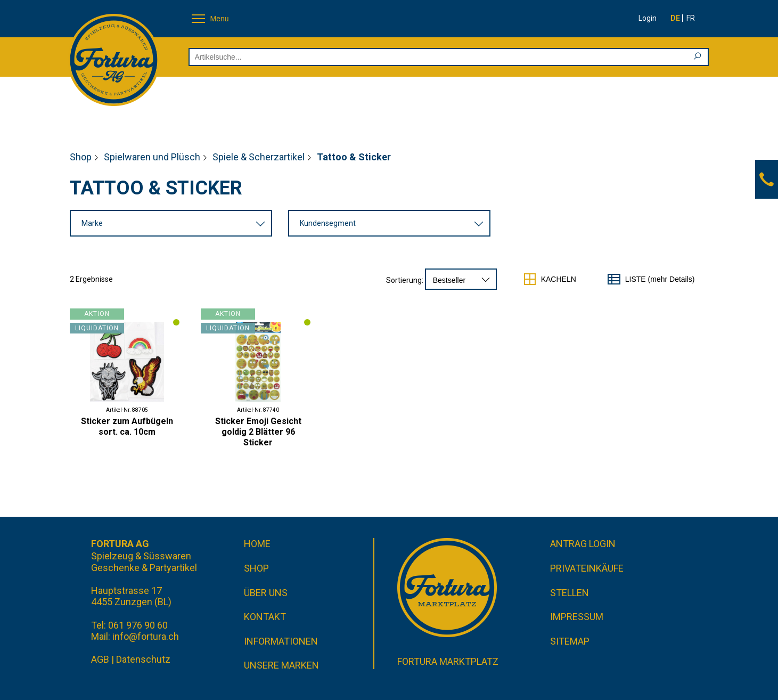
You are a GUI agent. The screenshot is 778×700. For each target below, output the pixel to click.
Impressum (577, 617)
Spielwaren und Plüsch (152, 157)
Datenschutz (143, 659)
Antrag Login (583, 544)
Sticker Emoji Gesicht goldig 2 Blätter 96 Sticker (258, 432)
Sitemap (570, 641)
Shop (81, 157)
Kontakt (265, 617)
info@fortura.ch (146, 636)
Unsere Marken (281, 665)
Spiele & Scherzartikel (259, 157)
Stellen (570, 593)
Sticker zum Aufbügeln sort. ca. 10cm (127, 426)
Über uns (266, 593)
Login (648, 18)
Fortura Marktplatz (448, 661)
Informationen (281, 641)
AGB (100, 659)
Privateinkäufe (587, 568)
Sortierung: (405, 280)
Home (257, 544)
